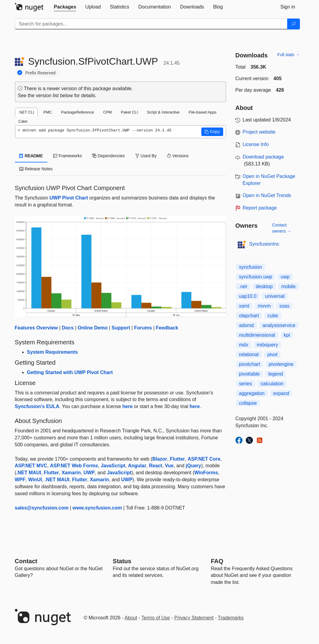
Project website (259, 132)
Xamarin (71, 473)
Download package (263, 157)
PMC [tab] (48, 112)
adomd (246, 325)
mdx (243, 345)
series (245, 384)
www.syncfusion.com (97, 508)
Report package (260, 208)
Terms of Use (156, 618)
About (131, 618)
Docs (68, 328)
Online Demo (93, 328)
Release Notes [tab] (36, 169)
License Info (256, 144)
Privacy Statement (194, 618)
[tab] (65, 7)
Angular (137, 466)
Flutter (177, 459)
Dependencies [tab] (108, 156)
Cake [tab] (23, 121)
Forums (143, 328)
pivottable (249, 374)
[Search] (294, 24)
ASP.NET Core (204, 459)
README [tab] (31, 156)
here (128, 406)
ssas (284, 306)
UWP (89, 473)
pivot (272, 354)
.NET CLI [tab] (26, 112)
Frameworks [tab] (67, 156)
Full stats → (289, 55)
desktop (264, 286)
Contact (26, 561)
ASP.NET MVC (31, 466)
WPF (20, 480)
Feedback (167, 328)
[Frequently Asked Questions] (217, 561)
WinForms (206, 473)
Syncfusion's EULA (37, 406)
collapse (248, 403)
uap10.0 (248, 296)
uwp (285, 277)
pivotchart (249, 364)
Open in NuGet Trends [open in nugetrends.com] (267, 195)
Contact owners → (282, 228)
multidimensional (257, 335)
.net (243, 286)
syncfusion (250, 267)
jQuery (194, 466)
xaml (244, 306)
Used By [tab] (146, 156)
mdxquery (267, 345)
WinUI (35, 480)
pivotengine (281, 364)
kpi (287, 335)
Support (121, 328)
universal (275, 296)
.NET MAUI (29, 473)
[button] (212, 132)
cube (273, 316)
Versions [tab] (178, 156)
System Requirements (52, 352)
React (156, 466)
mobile (289, 286)
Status (122, 561)
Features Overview (36, 328)
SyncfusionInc (264, 244)
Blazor (160, 459)
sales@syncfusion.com (42, 508)
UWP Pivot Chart (69, 198)
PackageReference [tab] (77, 112)
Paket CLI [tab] (129, 112)
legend (276, 374)
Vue (169, 466)
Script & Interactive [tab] (163, 112)
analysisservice (279, 325)
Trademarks (231, 618)
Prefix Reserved (41, 73)
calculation (272, 384)
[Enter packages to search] (151, 24)
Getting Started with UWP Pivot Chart (70, 372)
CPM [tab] (107, 112)
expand (281, 393)
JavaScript (113, 466)
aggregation (252, 393)
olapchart (249, 316)
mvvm (264, 306)
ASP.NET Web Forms (74, 466)
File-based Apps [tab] (203, 112)
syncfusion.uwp (255, 277)
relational (249, 354)
